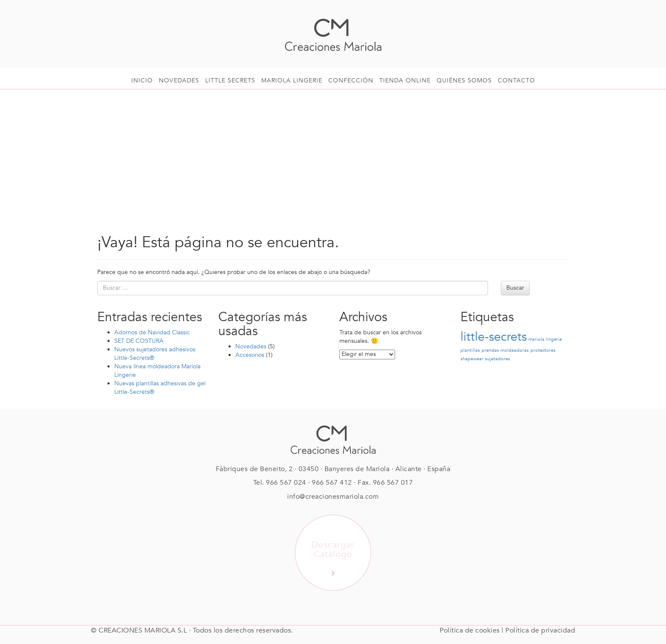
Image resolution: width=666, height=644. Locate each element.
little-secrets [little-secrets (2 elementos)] (494, 337)
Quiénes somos (464, 80)
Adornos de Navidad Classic (152, 332)
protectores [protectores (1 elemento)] (543, 350)
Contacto (516, 80)
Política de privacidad (540, 630)
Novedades (179, 80)
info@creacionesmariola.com (333, 497)
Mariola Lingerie (292, 80)
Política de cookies (470, 630)
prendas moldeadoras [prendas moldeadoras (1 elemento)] (505, 350)
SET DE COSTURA (139, 341)
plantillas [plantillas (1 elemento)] (470, 350)
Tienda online (405, 80)
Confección (351, 80)
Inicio (142, 80)
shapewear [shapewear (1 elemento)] (472, 359)
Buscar (515, 288)
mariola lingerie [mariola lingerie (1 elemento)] (545, 339)
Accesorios (250, 355)
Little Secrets (230, 80)
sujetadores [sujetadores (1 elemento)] (498, 359)
